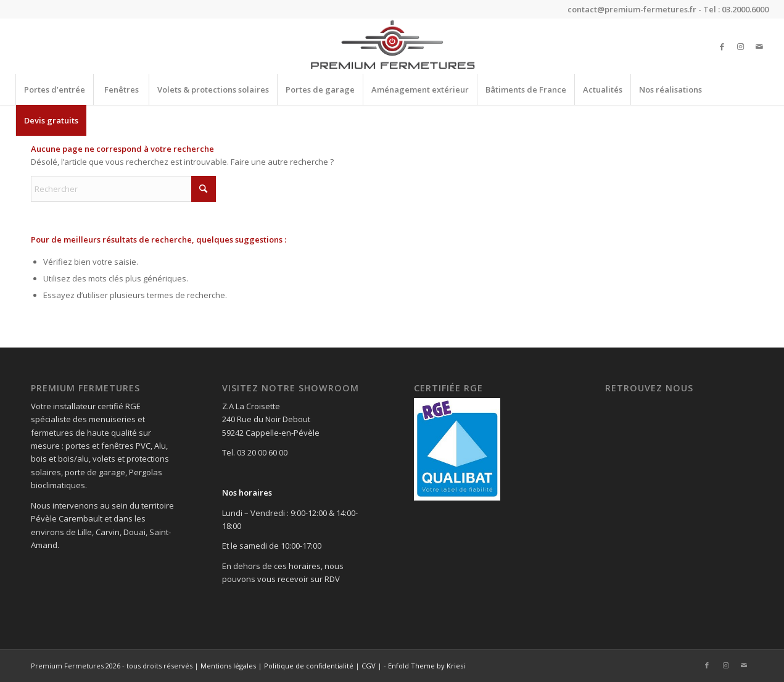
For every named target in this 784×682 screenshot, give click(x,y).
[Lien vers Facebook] (722, 46)
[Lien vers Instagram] (741, 46)
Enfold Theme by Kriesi (427, 666)
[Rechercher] (123, 189)
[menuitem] (54, 89)
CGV (369, 666)
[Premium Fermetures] (392, 46)
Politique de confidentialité (309, 666)
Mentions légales (228, 666)
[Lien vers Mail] (759, 46)
